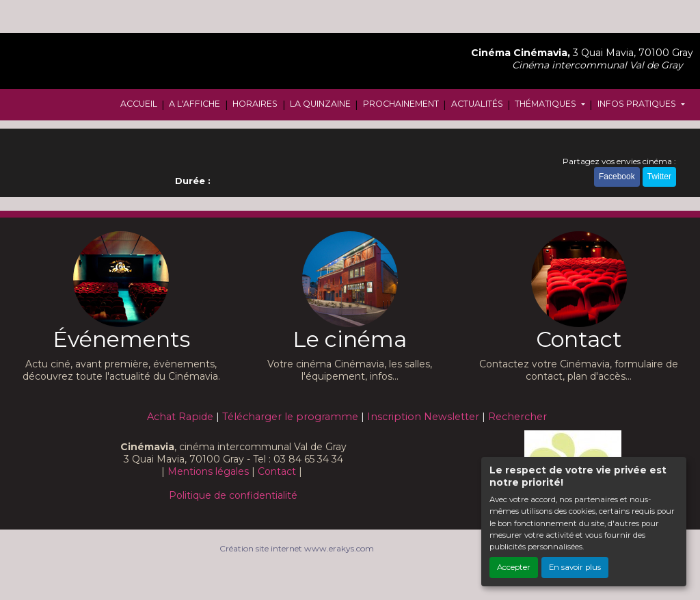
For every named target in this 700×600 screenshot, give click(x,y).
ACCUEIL (139, 104)
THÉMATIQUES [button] (547, 104)
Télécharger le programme (290, 417)
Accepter (514, 567)
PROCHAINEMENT (401, 104)
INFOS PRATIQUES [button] (638, 104)
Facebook (617, 177)
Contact (277, 471)
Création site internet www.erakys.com (297, 548)
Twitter (659, 177)
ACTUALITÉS (477, 104)
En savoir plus (575, 567)
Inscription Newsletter (423, 417)
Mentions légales (208, 471)
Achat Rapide (180, 417)
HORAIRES (255, 104)
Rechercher (517, 417)
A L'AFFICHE (194, 104)
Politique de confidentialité (233, 495)
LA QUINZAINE (320, 104)
